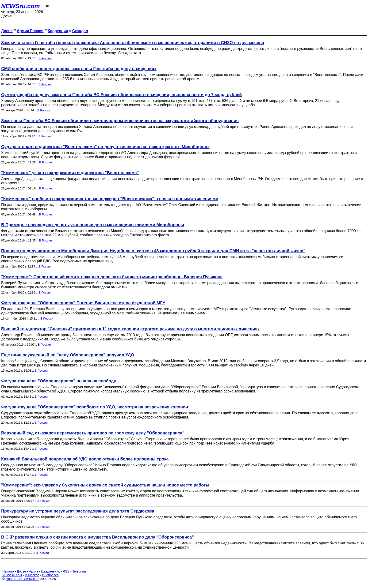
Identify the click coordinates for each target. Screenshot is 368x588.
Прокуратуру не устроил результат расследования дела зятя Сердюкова (78, 511)
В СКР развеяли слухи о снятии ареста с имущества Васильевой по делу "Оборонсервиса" (98, 537)
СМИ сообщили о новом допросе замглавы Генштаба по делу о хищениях (79, 69)
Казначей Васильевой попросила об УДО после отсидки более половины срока (85, 459)
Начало (8, 571)
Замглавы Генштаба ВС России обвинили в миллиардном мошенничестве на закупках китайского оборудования (120, 121)
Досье (21, 571)
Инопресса (51, 575)
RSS (66, 571)
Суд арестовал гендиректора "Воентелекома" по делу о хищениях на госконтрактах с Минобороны (105, 147)
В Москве (32, 575)
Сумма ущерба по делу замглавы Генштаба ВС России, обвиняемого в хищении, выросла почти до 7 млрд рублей (121, 95)
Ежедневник (51, 571)
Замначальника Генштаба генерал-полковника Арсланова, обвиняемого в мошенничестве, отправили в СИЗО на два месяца (133, 43)
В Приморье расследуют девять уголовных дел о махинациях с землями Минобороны (93, 225)
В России (45, 58)
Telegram (79, 571)
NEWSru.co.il (12, 575)
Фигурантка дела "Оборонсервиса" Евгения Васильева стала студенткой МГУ (83, 303)
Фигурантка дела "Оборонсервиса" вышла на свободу (59, 381)
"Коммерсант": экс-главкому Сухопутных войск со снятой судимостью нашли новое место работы (105, 485)
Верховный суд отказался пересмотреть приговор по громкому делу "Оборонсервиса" (93, 433)
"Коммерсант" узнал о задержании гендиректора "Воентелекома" (70, 173)
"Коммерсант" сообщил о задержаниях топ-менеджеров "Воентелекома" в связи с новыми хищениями (110, 199)
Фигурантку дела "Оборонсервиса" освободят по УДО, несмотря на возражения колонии (95, 407)
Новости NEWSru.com (22, 579)
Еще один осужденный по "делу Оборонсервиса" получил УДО (68, 355)
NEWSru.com (21, 6)
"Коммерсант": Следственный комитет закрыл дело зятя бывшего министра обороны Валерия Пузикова (112, 277)
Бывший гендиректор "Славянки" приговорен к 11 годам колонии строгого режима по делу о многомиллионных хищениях (130, 329)
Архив (34, 571)
